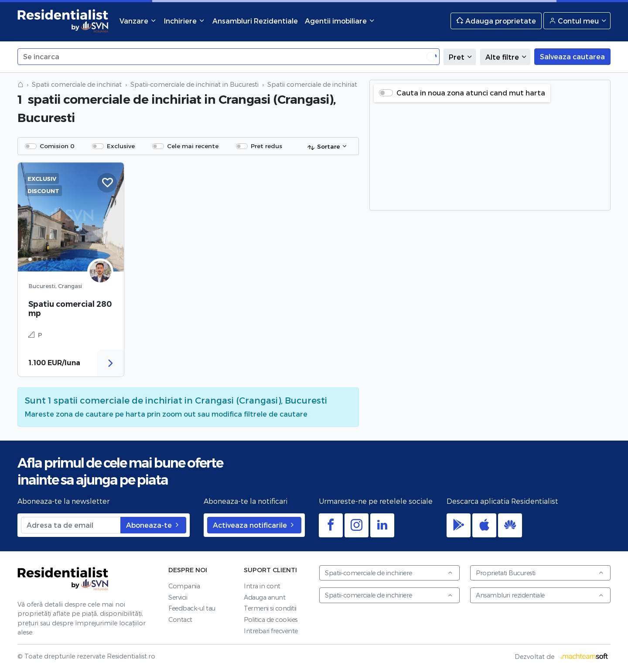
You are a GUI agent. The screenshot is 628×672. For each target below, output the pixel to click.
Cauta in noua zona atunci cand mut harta (471, 93)
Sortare (323, 147)
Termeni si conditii (270, 608)
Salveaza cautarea (572, 56)
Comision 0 (57, 146)
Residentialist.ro (63, 21)
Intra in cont (262, 586)
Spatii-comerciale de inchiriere (389, 573)
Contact (180, 619)
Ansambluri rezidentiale (540, 595)
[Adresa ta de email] (71, 525)
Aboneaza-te (153, 525)
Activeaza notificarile (254, 525)
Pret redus (266, 146)
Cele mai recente (193, 146)
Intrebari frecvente (271, 631)
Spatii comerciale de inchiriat (77, 84)
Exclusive (121, 146)
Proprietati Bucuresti (540, 573)
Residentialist (63, 579)
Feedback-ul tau (192, 608)
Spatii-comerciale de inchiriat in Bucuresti (195, 84)
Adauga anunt (265, 597)
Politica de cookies (271, 619)
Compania (184, 586)
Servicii (178, 597)
